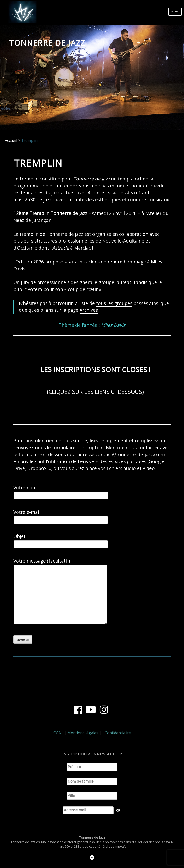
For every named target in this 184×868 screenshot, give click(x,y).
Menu (175, 12)
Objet (61, 541)
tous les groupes (114, 303)
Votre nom (61, 492)
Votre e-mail (61, 517)
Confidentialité (118, 733)
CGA (57, 733)
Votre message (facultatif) (60, 592)
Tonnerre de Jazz (47, 43)
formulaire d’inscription (78, 447)
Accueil (11, 140)
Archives (89, 310)
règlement (117, 440)
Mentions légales (83, 733)
